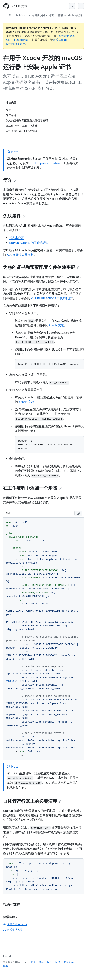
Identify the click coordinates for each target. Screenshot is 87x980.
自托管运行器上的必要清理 (32, 801)
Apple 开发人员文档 (20, 255)
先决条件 (14, 216)
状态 (49, 962)
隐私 (41, 962)
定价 (58, 962)
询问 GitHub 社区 (15, 924)
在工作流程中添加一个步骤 (32, 488)
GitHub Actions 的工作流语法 (29, 243)
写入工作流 (17, 237)
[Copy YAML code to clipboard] (78, 513)
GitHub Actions (18, 15)
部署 (51, 15)
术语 (33, 962)
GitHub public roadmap (46, 163)
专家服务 (69, 962)
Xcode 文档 (57, 325)
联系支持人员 (13, 930)
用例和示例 (38, 15)
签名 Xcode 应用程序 (70, 15)
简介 (10, 180)
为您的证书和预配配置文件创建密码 (41, 267)
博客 (6, 966)
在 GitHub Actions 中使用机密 (52, 298)
